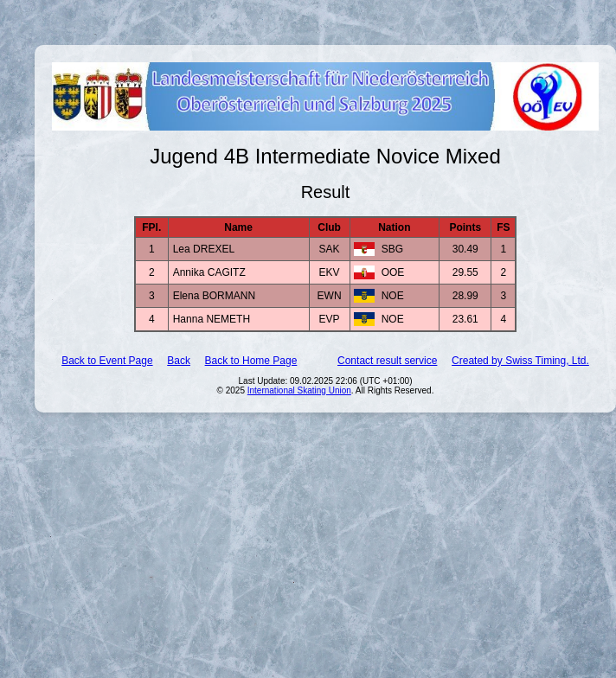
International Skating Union (299, 390)
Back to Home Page (251, 361)
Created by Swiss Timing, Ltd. (520, 361)
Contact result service (387, 361)
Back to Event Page (107, 361)
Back (179, 361)
